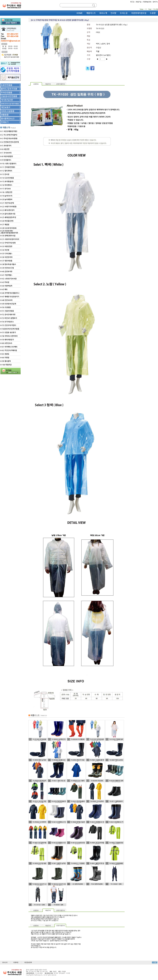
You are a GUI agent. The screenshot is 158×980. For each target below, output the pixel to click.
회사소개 (103, 13)
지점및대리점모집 (139, 13)
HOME (80, 13)
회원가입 (139, 2)
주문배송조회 (147, 2)
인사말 (113, 13)
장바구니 (155, 2)
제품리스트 (91, 13)
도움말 (153, 13)
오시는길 (124, 13)
